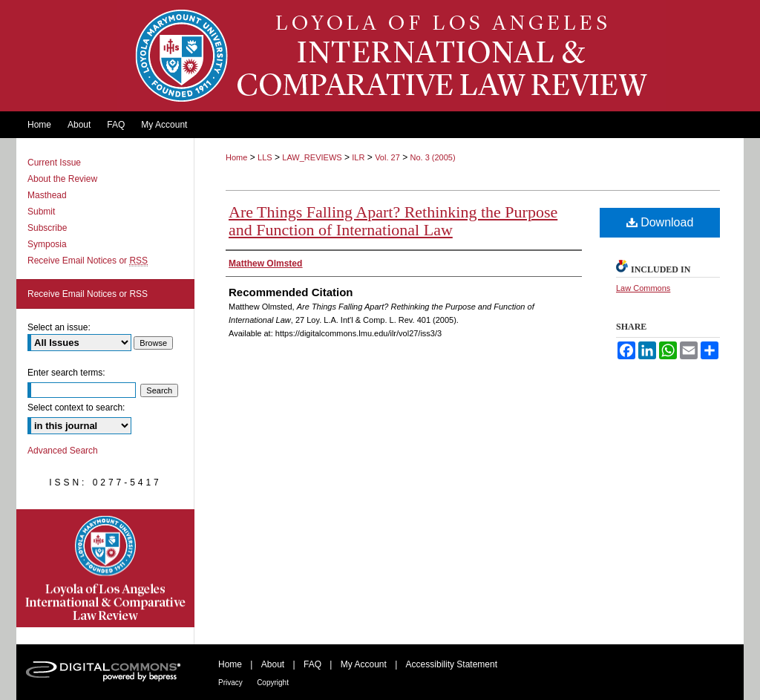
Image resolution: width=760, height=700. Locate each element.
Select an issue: (59, 327)
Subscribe (47, 228)
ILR (358, 157)
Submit (41, 212)
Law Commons (643, 288)
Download (660, 222)
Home (236, 157)
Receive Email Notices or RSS (88, 294)
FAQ (312, 664)
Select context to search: (76, 408)
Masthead (47, 195)
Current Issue (54, 163)
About (273, 664)
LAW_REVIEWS (312, 157)
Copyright (273, 683)
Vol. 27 (387, 157)
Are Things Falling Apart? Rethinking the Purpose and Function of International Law (393, 221)
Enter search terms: (66, 373)
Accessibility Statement (452, 664)
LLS (265, 157)
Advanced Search (63, 451)
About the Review (62, 179)
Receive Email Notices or (88, 261)
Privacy (230, 683)
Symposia (47, 244)
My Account (364, 664)
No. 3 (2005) (432, 157)
